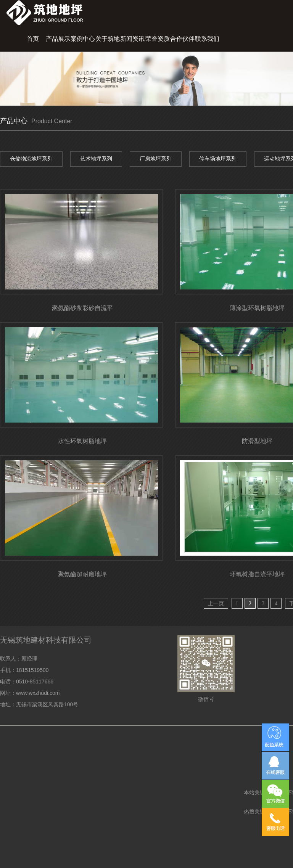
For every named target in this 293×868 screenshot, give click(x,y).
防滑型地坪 (257, 441)
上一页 (216, 603)
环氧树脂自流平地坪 (257, 574)
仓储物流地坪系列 (31, 159)
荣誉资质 (158, 39)
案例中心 (83, 39)
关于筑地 (108, 39)
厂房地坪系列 (156, 159)
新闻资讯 (132, 39)
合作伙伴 (182, 39)
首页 (33, 39)
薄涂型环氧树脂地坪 (257, 308)
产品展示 (58, 39)
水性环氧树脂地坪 (82, 441)
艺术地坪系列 (96, 159)
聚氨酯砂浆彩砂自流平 (82, 308)
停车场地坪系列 (218, 159)
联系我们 (207, 39)
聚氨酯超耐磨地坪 (82, 574)
